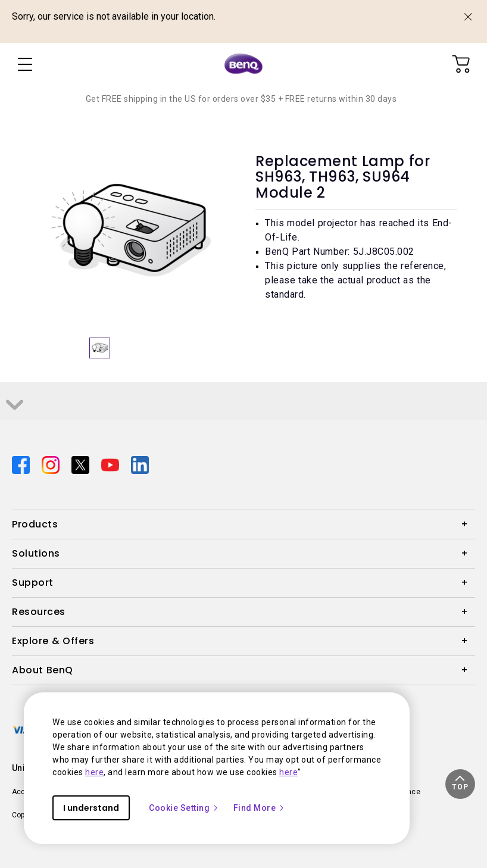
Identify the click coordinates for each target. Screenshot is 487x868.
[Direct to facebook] (22, 464)
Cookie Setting (184, 808)
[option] (131, 231)
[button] (460, 784)
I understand (91, 808)
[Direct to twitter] (82, 464)
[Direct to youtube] (111, 464)
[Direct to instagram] (52, 464)
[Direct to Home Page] (244, 64)
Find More (260, 808)
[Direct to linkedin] (140, 464)
